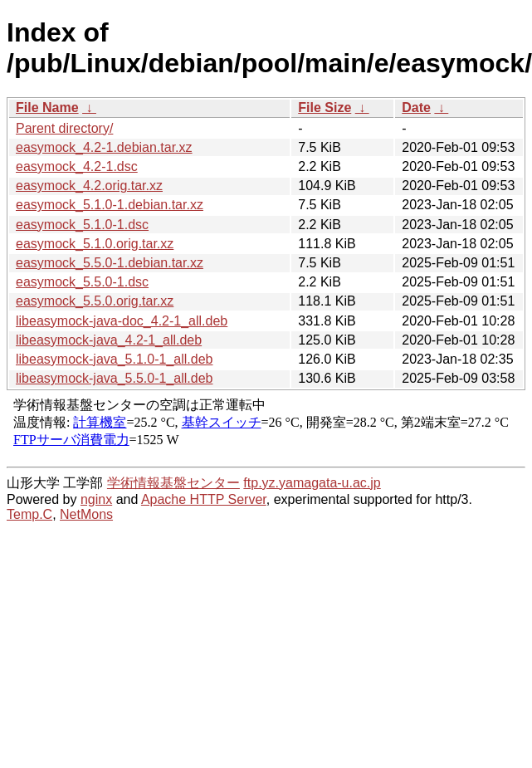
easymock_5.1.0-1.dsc (82, 225)
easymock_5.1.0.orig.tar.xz (95, 244)
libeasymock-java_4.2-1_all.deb (109, 340)
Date (416, 108)
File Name (47, 108)
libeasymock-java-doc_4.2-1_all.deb (122, 321)
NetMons (86, 514)
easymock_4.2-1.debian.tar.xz (104, 147)
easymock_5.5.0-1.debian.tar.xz (110, 263)
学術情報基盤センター (173, 483)
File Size (325, 108)
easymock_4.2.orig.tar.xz (89, 186)
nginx (96, 499)
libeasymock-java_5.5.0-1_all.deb (114, 378)
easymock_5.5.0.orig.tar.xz (95, 301)
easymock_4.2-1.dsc (77, 166)
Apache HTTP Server (204, 499)
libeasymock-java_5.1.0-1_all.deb (114, 359)
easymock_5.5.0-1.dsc (82, 282)
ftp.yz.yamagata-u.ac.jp (312, 483)
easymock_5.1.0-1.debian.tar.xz (110, 205)
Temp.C (29, 514)
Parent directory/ (64, 128)
